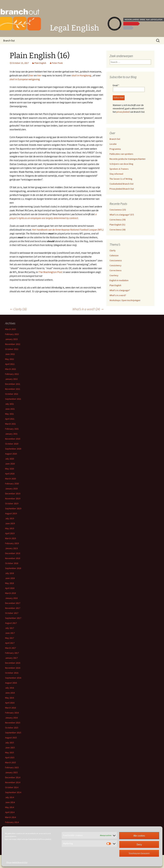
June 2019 (10, 523)
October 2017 (12, 613)
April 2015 (10, 757)
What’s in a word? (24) (88, 309)
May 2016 (10, 698)
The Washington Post (50, 272)
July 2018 (10, 573)
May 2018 (10, 583)
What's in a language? (120, 290)
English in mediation (119, 280)
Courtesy (114, 275)
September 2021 (13, 399)
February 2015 (12, 767)
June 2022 (10, 354)
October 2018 (12, 563)
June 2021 (10, 409)
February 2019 (12, 543)
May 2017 (10, 638)
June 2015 (10, 748)
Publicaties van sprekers (121, 154)
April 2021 (10, 419)
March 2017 (10, 648)
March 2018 (10, 593)
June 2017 (10, 633)
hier (31, 75)
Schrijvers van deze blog (121, 164)
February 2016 (12, 713)
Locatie (113, 144)
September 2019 (13, 508)
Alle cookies (139, 836)
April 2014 (10, 812)
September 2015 (13, 733)
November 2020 (13, 439)
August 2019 (11, 513)
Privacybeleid (46, 839)
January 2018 (11, 598)
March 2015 (10, 762)
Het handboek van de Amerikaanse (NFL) (68, 230)
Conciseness (116, 260)
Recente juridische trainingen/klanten (127, 159)
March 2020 (10, 479)
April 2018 (10, 588)
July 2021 (10, 404)
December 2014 (13, 777)
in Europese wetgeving (25, 79)
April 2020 (10, 474)
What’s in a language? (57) (122, 215)
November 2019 (13, 499)
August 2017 (11, 623)
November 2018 (13, 558)
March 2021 (10, 424)
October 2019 (12, 503)
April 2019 (10, 533)
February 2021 (12, 429)
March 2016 (10, 708)
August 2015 (11, 738)
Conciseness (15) (118, 210)
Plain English (40, 63)
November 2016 (13, 668)
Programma (115, 149)
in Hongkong (82, 75)
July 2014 (10, 797)
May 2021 (10, 414)
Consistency (115, 265)
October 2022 (12, 349)
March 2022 (10, 369)
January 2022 (11, 379)
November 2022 (13, 344)
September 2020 (13, 449)
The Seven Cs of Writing (121, 179)
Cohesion (114, 255)
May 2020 (10, 469)
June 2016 (10, 693)
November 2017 (13, 608)
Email (116, 85)
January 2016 (11, 718)
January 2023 (11, 339)
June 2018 (10, 578)
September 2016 (13, 678)
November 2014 (13, 782)
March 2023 (10, 329)
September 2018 (13, 568)
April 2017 (10, 643)
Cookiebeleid (33, 839)
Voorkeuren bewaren (139, 853)
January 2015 (11, 772)
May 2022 (10, 359)
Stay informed (116, 174)
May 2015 (10, 752)
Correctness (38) (118, 230)
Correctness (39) (118, 220)
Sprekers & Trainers (119, 169)
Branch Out (9, 41)
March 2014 (10, 817)
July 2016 (10, 688)
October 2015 (12, 728)
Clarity (113, 250)
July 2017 (10, 628)
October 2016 (12, 673)
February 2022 (12, 374)
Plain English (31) (117, 225)
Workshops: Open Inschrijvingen (125, 300)
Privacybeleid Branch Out (17, 862)
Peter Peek (57, 63)
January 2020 (11, 489)
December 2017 (13, 603)
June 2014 (10, 802)
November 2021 (13, 389)
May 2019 (10, 528)
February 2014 (12, 822)
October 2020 (12, 444)
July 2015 (10, 743)
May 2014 (10, 807)
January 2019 (11, 548)
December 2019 (13, 494)
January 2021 (11, 434)
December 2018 (13, 553)
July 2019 (10, 518)
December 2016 (13, 663)
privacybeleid (123, 112)
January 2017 (11, 658)
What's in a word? (118, 295)
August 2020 (11, 454)
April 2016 (10, 703)
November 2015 (13, 723)
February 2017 (12, 653)
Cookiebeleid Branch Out (121, 184)
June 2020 (10, 464)
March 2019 (10, 538)
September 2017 (13, 618)
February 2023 (12, 334)
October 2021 (12, 394)
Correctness (116, 270)
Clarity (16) (18, 309)
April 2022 (10, 364)
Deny (139, 844)
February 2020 (12, 484)
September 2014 (13, 792)
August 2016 (11, 683)
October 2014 (12, 787)
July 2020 (10, 459)
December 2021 (13, 384)
